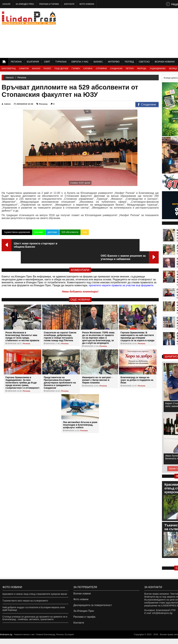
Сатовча (88, 69)
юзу (84, 232)
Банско (36, 69)
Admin (6, 104)
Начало (6, 4)
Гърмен (76, 69)
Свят (47, 62)
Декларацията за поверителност (91, 607)
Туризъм (61, 62)
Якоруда (142, 69)
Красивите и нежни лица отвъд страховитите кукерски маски (35, 594)
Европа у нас (80, 62)
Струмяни (101, 69)
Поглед (129, 62)
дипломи (52, 232)
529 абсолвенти (69, 232)
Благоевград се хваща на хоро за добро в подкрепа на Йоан (137, 368)
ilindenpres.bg (6, 640)
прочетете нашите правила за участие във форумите (121, 273)
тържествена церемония (17, 232)
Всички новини (165, 62)
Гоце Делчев (61, 69)
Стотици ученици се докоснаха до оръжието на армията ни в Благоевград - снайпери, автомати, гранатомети (35, 618)
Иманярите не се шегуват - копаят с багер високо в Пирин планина (97, 368)
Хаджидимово (158, 69)
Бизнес (98, 62)
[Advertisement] (137, 33)
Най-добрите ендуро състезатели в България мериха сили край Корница (34, 609)
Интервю (114, 62)
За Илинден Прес (25, 4)
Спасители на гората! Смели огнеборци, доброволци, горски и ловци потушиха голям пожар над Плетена (60, 324)
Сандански (116, 69)
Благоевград (9, 69)
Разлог (47, 69)
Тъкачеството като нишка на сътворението (25, 601)
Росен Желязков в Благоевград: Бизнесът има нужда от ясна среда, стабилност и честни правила (22, 324)
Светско (144, 62)
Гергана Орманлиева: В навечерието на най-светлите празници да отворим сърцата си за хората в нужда (138, 324)
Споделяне (147, 105)
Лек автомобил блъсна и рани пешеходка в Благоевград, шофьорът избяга (80, 413)
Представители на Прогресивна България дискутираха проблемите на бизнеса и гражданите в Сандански (60, 371)
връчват (39, 232)
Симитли (24, 69)
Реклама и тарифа (49, 4)
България (33, 62)
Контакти (69, 4)
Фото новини (87, 4)
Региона (16, 62)
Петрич (130, 69)
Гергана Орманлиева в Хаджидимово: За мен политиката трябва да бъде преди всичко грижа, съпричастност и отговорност (22, 371)
